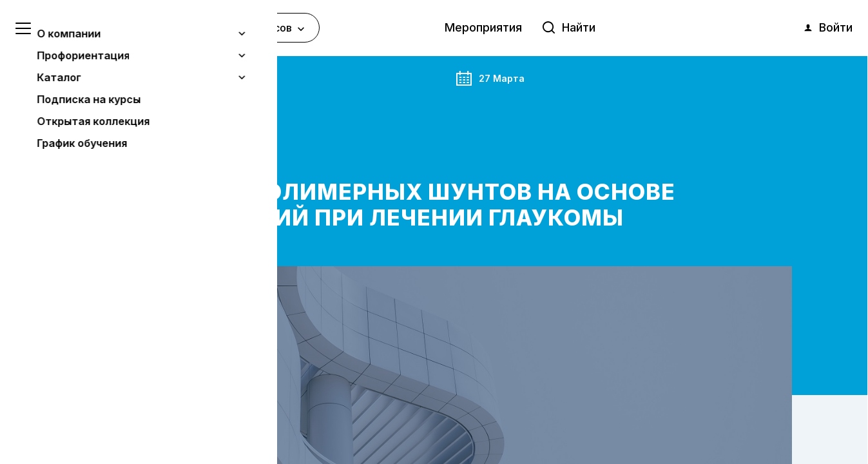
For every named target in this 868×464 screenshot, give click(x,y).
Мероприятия (483, 27)
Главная (95, 77)
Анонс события (156, 77)
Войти (827, 28)
